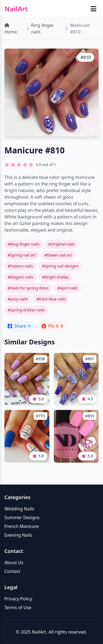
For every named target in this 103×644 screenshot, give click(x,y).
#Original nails (62, 244)
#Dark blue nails (51, 299)
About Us (14, 563)
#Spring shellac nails (26, 310)
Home (11, 29)
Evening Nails (18, 535)
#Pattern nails (20, 266)
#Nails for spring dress (28, 288)
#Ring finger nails (24, 244)
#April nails (68, 288)
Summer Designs (22, 518)
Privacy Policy (18, 599)
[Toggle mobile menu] (94, 9)
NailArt (16, 9)
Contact (12, 571)
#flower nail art (58, 255)
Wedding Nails (19, 509)
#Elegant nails (20, 277)
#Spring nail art (22, 255)
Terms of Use (18, 608)
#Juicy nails (18, 299)
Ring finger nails (42, 29)
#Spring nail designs (60, 266)
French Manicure (22, 526)
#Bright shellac (56, 277)
